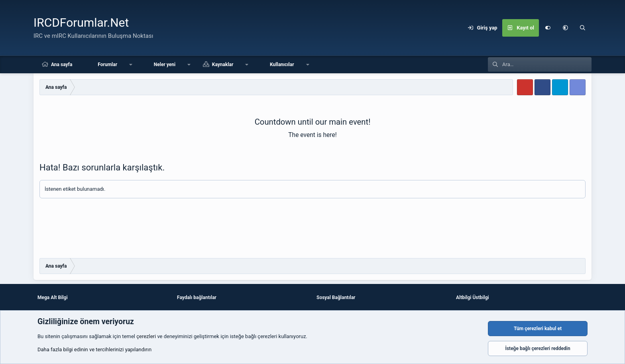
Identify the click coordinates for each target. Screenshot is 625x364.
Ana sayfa (62, 65)
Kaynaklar (223, 65)
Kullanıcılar (282, 65)
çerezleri (146, 336)
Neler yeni (165, 65)
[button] (565, 28)
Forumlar (107, 65)
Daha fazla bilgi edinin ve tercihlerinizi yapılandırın (94, 349)
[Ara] (583, 28)
